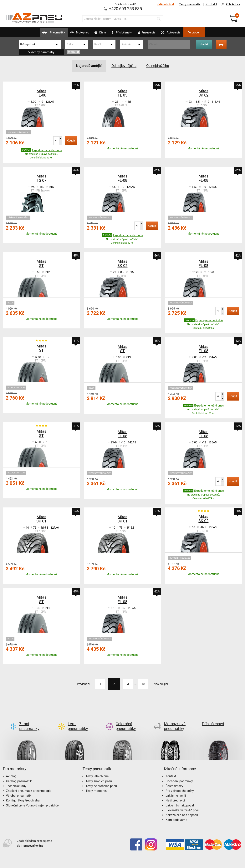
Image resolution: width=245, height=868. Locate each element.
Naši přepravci (175, 794)
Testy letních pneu (98, 769)
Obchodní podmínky (179, 774)
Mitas (73, 52)
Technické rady (16, 779)
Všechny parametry (41, 52)
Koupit (71, 140)
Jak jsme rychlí (176, 789)
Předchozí (75, 683)
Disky (95, 34)
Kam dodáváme (176, 813)
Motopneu (69, 34)
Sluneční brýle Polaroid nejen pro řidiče (32, 799)
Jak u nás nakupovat (180, 799)
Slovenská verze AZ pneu (183, 803)
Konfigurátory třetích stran (24, 794)
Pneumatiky (38, 34)
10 (147, 683)
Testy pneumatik (189, 4)
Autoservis (181, 34)
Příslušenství (125, 32)
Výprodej (209, 32)
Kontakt (211, 4)
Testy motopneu (97, 784)
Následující (169, 683)
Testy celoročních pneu (101, 779)
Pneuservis (152, 34)
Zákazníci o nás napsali (182, 808)
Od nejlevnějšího (124, 65)
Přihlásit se (230, 5)
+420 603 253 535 (125, 9)
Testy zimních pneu (99, 774)
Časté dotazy (174, 779)
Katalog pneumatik (19, 774)
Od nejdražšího (160, 65)
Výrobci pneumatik (19, 789)
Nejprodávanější (86, 65)
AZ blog (11, 769)
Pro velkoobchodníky (180, 784)
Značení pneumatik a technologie (29, 784)
